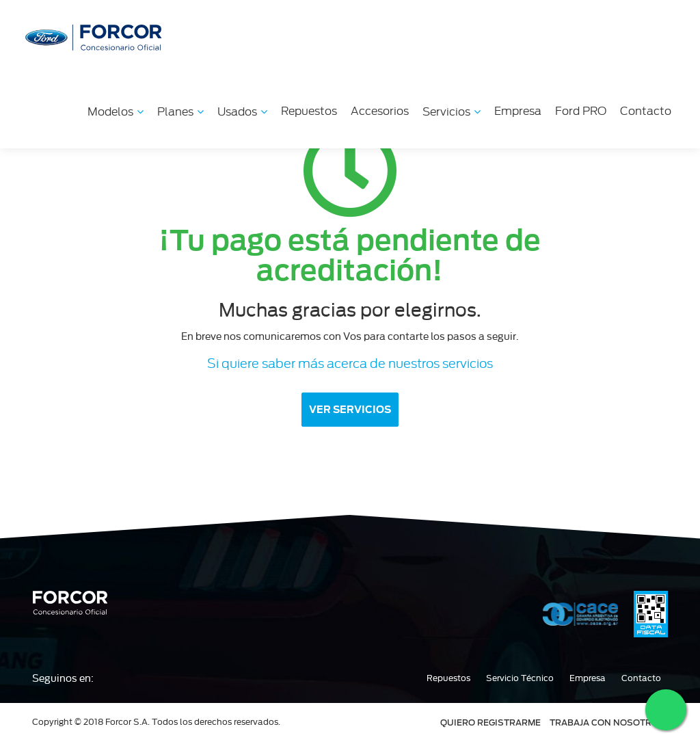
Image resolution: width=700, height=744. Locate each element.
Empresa (518, 111)
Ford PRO (581, 111)
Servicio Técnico (520, 678)
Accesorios (380, 111)
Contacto (646, 111)
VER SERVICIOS (350, 410)
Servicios (452, 112)
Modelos (116, 112)
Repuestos (309, 111)
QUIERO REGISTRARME (490, 722)
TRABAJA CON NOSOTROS (607, 722)
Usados (242, 112)
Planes (180, 112)
